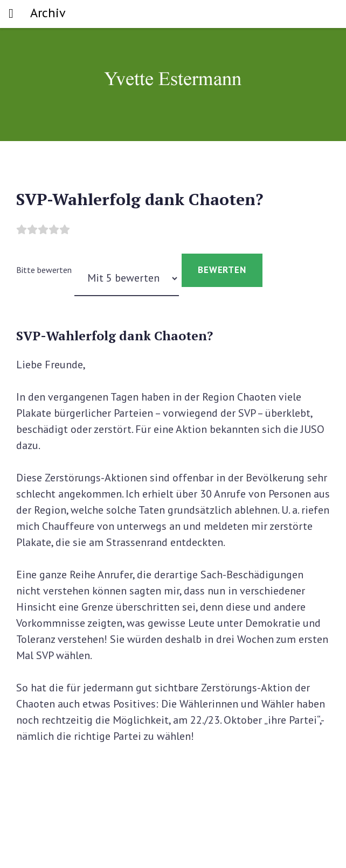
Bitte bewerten (44, 270)
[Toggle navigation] (11, 14)
